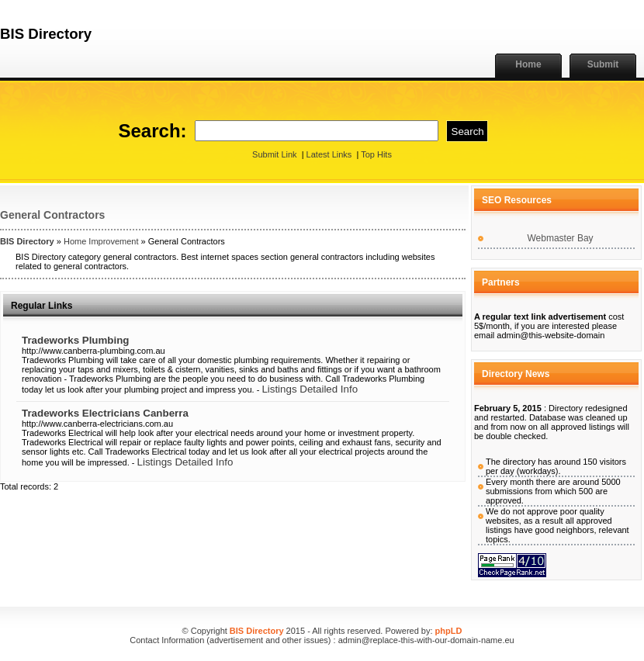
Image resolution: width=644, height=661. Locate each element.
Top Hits (376, 154)
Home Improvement (101, 241)
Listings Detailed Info (310, 389)
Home (528, 64)
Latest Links (329, 154)
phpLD (449, 631)
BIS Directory (27, 241)
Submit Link (274, 154)
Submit (603, 64)
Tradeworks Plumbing (76, 340)
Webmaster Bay (560, 238)
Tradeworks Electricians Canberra (105, 413)
